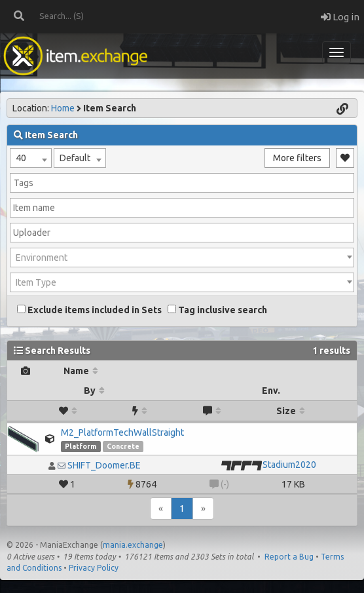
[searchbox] (182, 183)
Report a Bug (289, 557)
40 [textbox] (21, 158)
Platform (81, 446)
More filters (297, 158)
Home (63, 108)
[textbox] (182, 258)
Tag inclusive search (217, 310)
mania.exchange (133, 545)
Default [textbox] (75, 158)
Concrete (123, 446)
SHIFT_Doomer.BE (104, 465)
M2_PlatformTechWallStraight (122, 432)
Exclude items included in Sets (89, 310)
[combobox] (31, 158)
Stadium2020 (289, 465)
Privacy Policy (94, 568)
